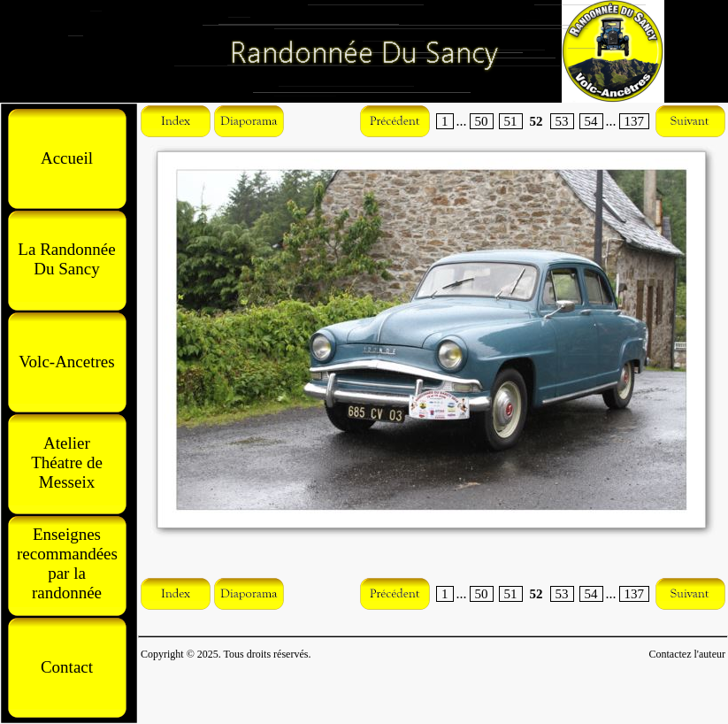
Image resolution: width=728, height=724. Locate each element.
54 (591, 121)
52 (536, 121)
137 (635, 121)
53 (562, 121)
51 (511, 121)
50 (482, 121)
